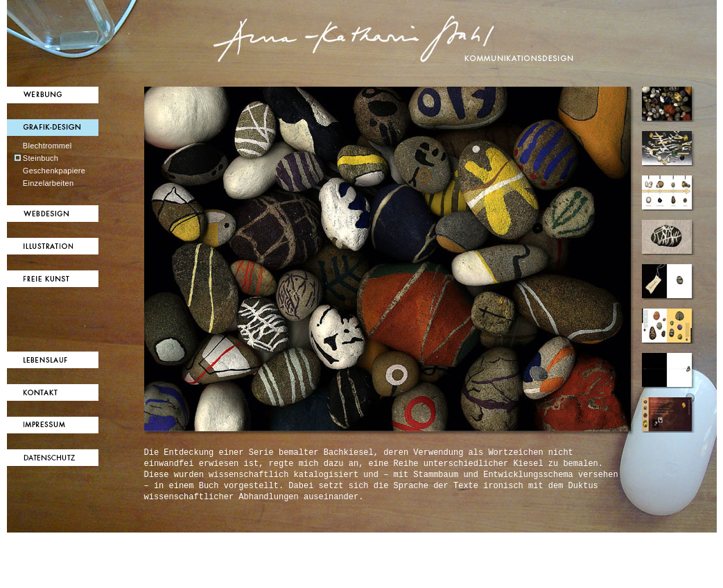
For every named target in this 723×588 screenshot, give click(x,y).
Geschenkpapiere (54, 171)
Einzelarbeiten (49, 183)
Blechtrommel (47, 146)
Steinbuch (41, 158)
